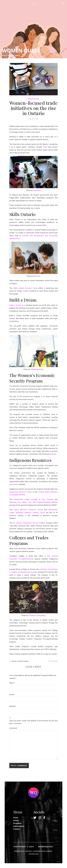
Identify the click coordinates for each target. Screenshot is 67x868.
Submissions (19, 826)
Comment (13, 728)
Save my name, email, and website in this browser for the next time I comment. (33, 722)
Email (12, 694)
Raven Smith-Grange (20, 661)
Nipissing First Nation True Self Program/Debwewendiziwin (33, 502)
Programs (17, 823)
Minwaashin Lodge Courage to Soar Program (34, 499)
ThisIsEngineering (37, 369)
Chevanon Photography (37, 615)
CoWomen (37, 190)
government (14, 484)
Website (12, 706)
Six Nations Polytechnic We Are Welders (29, 523)
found (45, 147)
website (53, 454)
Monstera (37, 276)
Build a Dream (15, 305)
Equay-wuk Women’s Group (21, 492)
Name (12, 683)
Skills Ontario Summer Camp (26, 288)
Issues (16, 820)
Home (16, 818)
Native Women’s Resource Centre (28, 510)
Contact (17, 829)
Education (33, 99)
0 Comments (53, 661)
